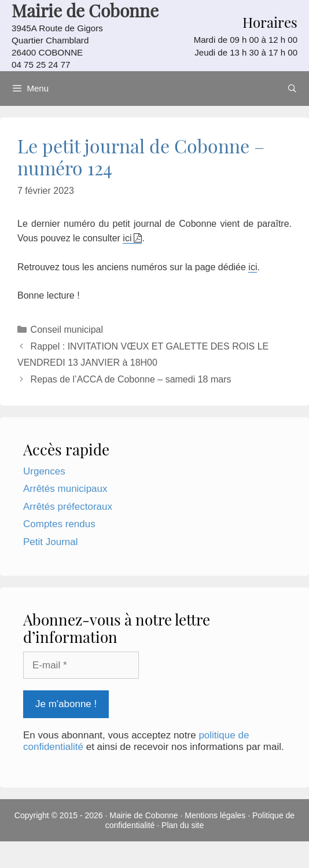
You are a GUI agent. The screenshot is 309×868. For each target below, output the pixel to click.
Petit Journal (51, 542)
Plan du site (183, 825)
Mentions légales (215, 815)
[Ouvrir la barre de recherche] (292, 89)
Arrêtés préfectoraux (68, 507)
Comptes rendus (59, 524)
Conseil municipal (67, 330)
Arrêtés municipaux (65, 489)
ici (127, 238)
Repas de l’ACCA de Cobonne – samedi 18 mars (131, 379)
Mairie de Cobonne (144, 815)
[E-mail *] (81, 665)
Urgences (44, 471)
